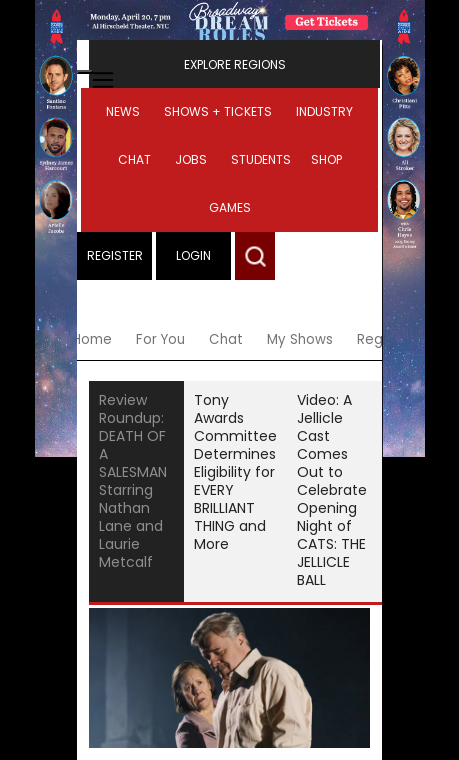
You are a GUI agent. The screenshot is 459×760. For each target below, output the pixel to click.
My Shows (300, 339)
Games (230, 207)
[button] (255, 256)
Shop (326, 159)
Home (92, 339)
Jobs (191, 159)
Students (261, 159)
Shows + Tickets (218, 111)
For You (160, 339)
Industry (324, 111)
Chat (134, 159)
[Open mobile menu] (85, 72)
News (123, 111)
